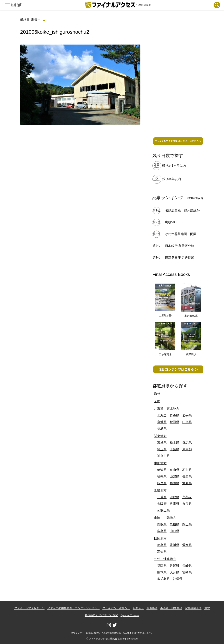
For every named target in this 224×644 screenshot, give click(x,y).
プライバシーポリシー (116, 608)
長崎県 (187, 566)
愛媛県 (187, 545)
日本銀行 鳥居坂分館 (180, 246)
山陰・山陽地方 (165, 518)
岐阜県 (162, 483)
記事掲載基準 (193, 608)
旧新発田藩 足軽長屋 (180, 258)
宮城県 (162, 422)
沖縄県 (178, 579)
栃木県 (174, 443)
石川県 (187, 470)
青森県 (174, 415)
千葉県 (174, 449)
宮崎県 (187, 572)
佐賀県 (174, 566)
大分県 (174, 572)
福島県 (162, 429)
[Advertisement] (80, 155)
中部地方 (160, 463)
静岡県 (174, 483)
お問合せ (138, 608)
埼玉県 (162, 449)
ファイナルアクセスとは (29, 608)
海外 (157, 394)
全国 (157, 401)
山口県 (174, 531)
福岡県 (162, 566)
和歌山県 (163, 510)
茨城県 (162, 443)
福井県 (162, 476)
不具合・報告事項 (171, 608)
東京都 (187, 449)
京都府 (187, 497)
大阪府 (162, 504)
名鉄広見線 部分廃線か (182, 210)
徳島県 (162, 545)
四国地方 (160, 538)
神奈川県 (163, 456)
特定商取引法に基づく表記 (101, 615)
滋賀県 (174, 497)
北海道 (162, 415)
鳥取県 (162, 524)
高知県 (162, 552)
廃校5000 (172, 222)
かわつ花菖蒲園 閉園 (181, 234)
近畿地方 (160, 490)
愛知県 (187, 483)
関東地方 (160, 436)
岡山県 (187, 524)
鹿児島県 (163, 579)
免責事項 (152, 608)
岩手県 (187, 415)
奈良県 (187, 504)
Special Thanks (130, 615)
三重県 (162, 497)
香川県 (174, 545)
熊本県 (162, 572)
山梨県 (174, 476)
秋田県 (174, 422)
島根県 (174, 524)
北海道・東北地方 (167, 409)
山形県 (187, 422)
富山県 (174, 470)
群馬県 (187, 443)
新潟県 (162, 470)
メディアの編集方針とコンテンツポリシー (74, 608)
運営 (207, 608)
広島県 (162, 531)
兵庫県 (174, 504)
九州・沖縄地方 (165, 559)
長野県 (187, 476)
